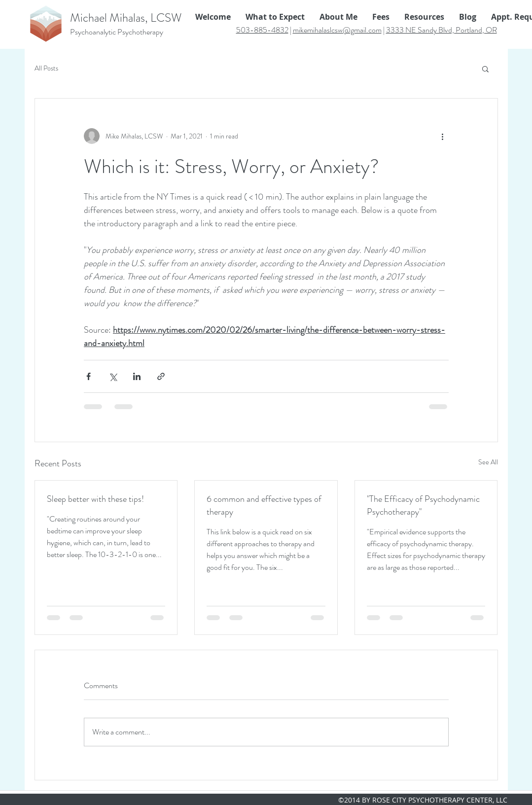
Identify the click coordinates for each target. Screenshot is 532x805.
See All (488, 462)
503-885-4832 (262, 30)
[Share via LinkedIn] (137, 376)
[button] (485, 69)
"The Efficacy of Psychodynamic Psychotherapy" (423, 505)
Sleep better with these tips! (95, 499)
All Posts (46, 68)
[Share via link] (161, 376)
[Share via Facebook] (89, 376)
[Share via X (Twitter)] (113, 376)
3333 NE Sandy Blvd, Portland (434, 30)
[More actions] (443, 136)
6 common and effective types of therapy (264, 505)
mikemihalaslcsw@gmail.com (337, 30)
